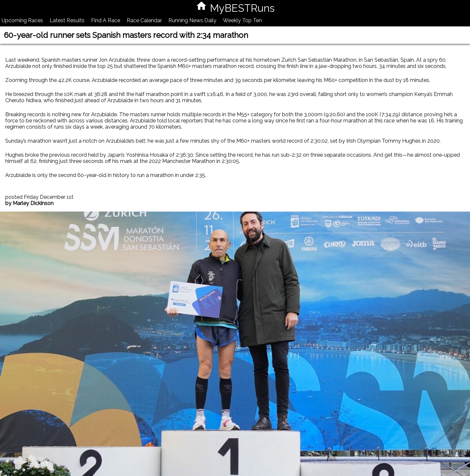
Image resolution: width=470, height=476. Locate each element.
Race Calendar (144, 20)
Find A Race (106, 20)
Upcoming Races (22, 20)
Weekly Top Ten (242, 20)
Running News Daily (192, 20)
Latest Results (67, 20)
